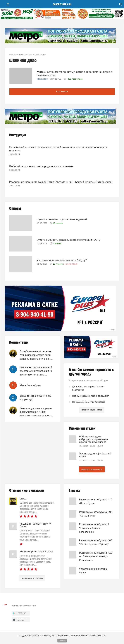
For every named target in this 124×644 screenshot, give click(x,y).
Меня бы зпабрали (30, 385)
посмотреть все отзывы (32, 578)
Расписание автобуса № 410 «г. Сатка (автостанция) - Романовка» (96, 556)
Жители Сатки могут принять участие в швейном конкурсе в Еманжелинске (75, 73)
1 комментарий (70, 264)
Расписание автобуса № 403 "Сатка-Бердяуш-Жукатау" (96, 542)
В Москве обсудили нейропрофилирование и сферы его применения (93, 439)
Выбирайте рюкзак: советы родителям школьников (41, 166)
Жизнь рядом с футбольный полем (95, 455)
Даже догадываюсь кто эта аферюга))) (35, 398)
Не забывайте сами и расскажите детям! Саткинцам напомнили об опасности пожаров (58, 149)
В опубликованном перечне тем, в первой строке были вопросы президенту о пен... (36, 355)
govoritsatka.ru (62, 4)
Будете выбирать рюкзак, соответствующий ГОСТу (68, 240)
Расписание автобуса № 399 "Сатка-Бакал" (96, 514)
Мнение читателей (82, 428)
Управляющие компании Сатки (93, 571)
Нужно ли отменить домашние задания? (62, 219)
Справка (75, 491)
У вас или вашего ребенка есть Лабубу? (62, 260)
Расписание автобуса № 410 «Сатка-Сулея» (96, 501)
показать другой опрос (92, 410)
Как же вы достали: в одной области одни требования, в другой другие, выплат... (36, 371)
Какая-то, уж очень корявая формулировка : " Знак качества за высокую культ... (37, 412)
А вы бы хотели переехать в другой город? (91, 372)
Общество (43, 79)
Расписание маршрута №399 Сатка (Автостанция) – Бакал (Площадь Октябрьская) (61, 182)
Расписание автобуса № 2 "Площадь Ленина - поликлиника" (94, 528)
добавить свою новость (92, 469)
